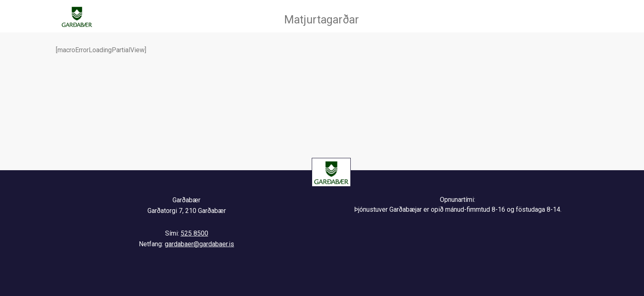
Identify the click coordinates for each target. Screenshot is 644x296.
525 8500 (194, 233)
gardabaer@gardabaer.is (199, 244)
